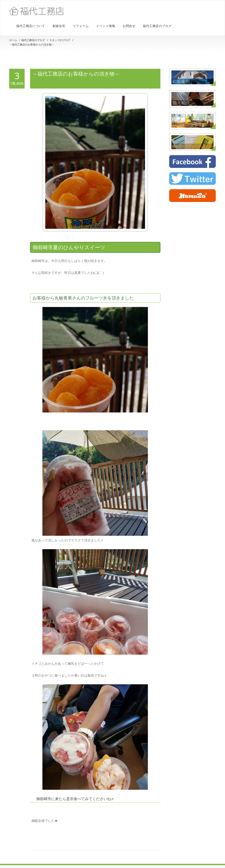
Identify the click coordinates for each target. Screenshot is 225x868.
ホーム (13, 40)
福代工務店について (31, 26)
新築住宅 (59, 26)
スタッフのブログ (60, 40)
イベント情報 (106, 26)
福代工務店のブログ (157, 26)
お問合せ (129, 26)
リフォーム (81, 26)
